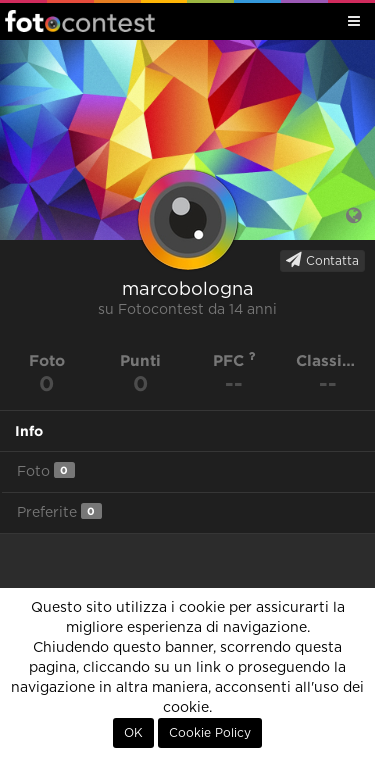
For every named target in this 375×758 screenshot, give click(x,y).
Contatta (322, 260)
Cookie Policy (210, 733)
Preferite (59, 511)
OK (133, 733)
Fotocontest (80, 21)
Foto (46, 470)
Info (29, 431)
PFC (234, 360)
